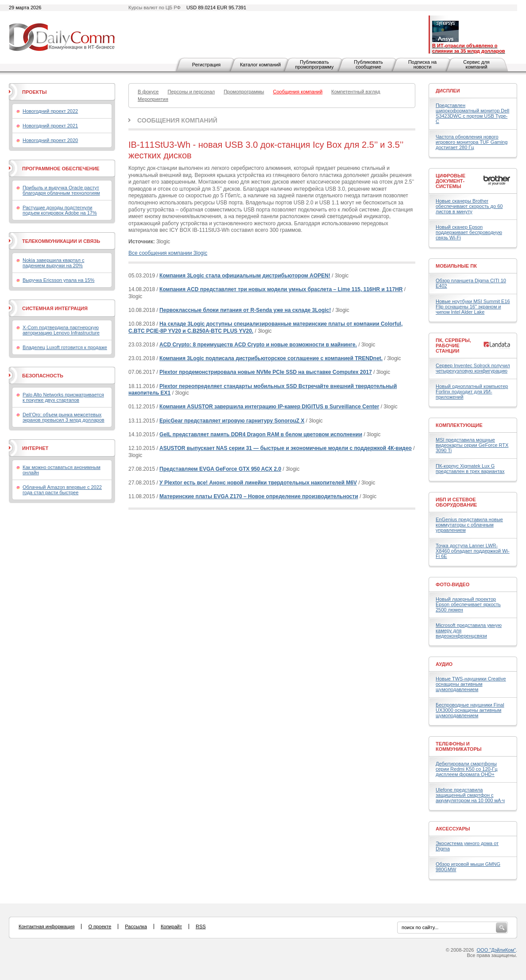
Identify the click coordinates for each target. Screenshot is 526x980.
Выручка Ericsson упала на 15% (58, 280)
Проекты (34, 92)
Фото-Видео (453, 584)
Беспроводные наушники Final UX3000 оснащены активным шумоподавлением (470, 710)
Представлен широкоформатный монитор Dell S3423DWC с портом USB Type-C (472, 113)
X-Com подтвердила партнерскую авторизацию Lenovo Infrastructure (61, 330)
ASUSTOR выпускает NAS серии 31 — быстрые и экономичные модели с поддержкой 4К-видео (286, 448)
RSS (201, 926)
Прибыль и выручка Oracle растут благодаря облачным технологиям (61, 190)
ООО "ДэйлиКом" (496, 950)
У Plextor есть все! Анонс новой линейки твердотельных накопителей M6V (258, 483)
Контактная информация (46, 926)
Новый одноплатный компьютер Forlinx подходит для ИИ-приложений (472, 392)
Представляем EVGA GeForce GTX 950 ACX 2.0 (220, 469)
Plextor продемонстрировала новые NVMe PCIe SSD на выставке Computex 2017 (266, 372)
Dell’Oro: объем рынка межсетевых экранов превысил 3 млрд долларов (64, 417)
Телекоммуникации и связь (61, 241)
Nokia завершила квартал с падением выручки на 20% (53, 263)
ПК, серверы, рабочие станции (453, 346)
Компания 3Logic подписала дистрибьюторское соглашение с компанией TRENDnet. (271, 358)
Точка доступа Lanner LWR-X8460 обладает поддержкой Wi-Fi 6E (473, 551)
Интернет (35, 448)
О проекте (100, 926)
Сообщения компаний (177, 120)
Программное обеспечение (61, 169)
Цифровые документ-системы (451, 181)
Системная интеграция (55, 308)
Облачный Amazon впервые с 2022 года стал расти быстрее (62, 490)
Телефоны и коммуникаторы (459, 746)
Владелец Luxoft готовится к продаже (65, 347)
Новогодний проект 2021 (50, 126)
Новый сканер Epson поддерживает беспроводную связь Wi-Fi (469, 232)
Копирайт (171, 926)
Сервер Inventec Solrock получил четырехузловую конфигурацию (473, 368)
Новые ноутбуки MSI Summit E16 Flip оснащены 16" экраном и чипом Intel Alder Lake (473, 307)
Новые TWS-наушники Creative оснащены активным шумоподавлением (471, 684)
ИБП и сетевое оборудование (456, 502)
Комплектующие (459, 425)
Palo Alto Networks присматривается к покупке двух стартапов (63, 397)
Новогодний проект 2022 (50, 111)
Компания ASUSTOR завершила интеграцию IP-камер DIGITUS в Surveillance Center (269, 407)
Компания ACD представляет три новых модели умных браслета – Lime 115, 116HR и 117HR (281, 289)
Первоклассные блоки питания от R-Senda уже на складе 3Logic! (245, 310)
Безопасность (43, 376)
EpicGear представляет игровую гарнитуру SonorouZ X (232, 421)
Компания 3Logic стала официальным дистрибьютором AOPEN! (245, 276)
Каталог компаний (260, 65)
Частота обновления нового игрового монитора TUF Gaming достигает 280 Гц (472, 142)
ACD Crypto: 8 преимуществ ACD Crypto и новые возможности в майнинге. (258, 345)
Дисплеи (448, 91)
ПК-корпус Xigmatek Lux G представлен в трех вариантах (470, 469)
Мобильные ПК (456, 266)
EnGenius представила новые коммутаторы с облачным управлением (469, 525)
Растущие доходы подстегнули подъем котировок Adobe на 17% (60, 210)
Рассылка (136, 926)
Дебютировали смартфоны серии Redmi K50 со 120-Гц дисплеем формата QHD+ (467, 769)
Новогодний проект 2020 (50, 140)
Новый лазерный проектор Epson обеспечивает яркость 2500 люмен (468, 604)
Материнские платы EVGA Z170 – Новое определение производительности (259, 496)
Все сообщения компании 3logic (168, 253)
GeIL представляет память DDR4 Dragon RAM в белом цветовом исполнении (261, 434)
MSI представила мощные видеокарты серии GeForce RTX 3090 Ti (472, 445)
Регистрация (206, 65)
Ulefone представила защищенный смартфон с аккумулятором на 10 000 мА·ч (470, 795)
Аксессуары (453, 829)
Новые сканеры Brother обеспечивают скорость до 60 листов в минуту (469, 206)
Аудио (444, 664)
